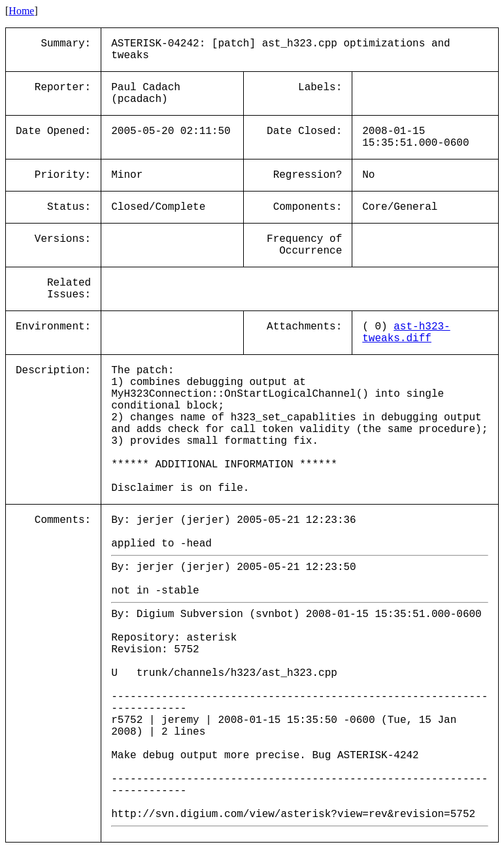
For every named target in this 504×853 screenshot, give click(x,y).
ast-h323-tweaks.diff (406, 333)
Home (21, 11)
